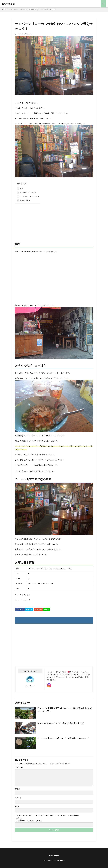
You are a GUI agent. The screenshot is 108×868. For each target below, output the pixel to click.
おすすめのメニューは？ (26, 192)
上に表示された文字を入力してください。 (29, 821)
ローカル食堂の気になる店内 (28, 196)
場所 (20, 188)
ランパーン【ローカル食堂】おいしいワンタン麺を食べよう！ (38, 10)
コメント (19, 768)
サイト (17, 806)
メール (18, 798)
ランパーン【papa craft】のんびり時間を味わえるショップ (63, 738)
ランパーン (14, 10)
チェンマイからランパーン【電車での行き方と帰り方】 (61, 723)
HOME (6, 10)
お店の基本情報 (24, 200)
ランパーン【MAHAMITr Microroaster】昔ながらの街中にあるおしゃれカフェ (65, 710)
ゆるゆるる (9, 4)
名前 (17, 789)
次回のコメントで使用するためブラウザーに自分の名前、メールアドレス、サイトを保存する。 (48, 815)
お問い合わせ (54, 855)
